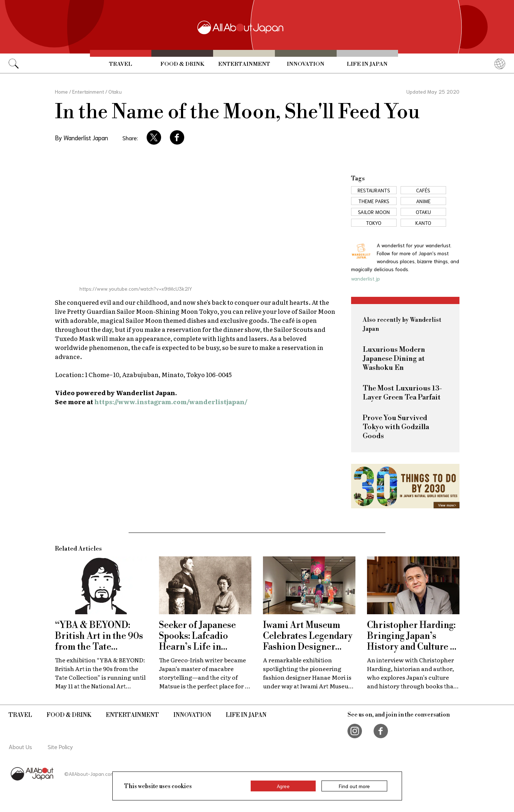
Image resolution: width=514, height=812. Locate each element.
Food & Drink (182, 64)
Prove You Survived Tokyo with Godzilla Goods (396, 427)
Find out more (354, 786)
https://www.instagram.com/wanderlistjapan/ (171, 401)
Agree (283, 786)
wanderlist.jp (366, 278)
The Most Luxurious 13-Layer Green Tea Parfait (402, 393)
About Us (20, 746)
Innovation (306, 64)
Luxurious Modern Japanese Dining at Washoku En (394, 359)
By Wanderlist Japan (81, 137)
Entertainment (244, 64)
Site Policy (60, 746)
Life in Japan (367, 64)
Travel (121, 64)
